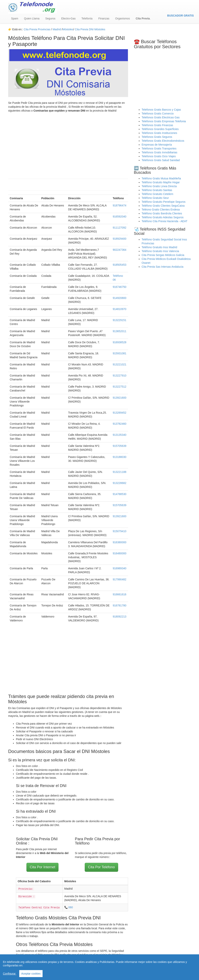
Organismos (123, 18)
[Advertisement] (68, 144)
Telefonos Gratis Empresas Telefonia (164, 121)
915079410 (120, 531)
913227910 (120, 376)
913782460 (120, 424)
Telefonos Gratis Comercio (158, 114)
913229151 (120, 320)
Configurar (10, 974)
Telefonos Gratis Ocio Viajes (159, 156)
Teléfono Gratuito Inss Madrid (159, 247)
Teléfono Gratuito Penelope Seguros (164, 202)
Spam (15, 18)
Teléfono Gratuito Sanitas (157, 190)
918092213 (120, 617)
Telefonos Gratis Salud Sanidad (161, 160)
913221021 (120, 364)
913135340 (120, 435)
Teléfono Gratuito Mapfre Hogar (161, 182)
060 (71, 907)
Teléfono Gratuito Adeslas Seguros (163, 217)
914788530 (120, 494)
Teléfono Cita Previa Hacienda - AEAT (165, 221)
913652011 (120, 331)
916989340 (120, 568)
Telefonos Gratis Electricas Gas (161, 117)
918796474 (120, 205)
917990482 (120, 579)
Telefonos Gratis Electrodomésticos (163, 141)
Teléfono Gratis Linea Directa (159, 186)
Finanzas (104, 18)
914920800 (120, 298)
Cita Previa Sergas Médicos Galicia (163, 255)
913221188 (120, 472)
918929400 (120, 239)
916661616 (120, 594)
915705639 (120, 446)
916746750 (120, 287)
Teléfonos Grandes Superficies (160, 129)
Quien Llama (32, 18)
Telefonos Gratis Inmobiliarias (160, 152)
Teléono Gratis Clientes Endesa (161, 210)
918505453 (120, 265)
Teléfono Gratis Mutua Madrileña (161, 178)
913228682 (120, 483)
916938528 (120, 342)
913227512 (120, 387)
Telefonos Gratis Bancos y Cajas (161, 110)
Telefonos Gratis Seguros (157, 137)
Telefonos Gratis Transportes (159, 148)
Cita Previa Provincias (37, 29)
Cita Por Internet (42, 867)
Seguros (50, 18)
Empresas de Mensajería (157, 145)
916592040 (120, 217)
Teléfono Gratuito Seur (155, 198)
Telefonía (87, 18)
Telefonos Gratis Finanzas (157, 125)
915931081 (120, 353)
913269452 (120, 413)
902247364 (120, 250)
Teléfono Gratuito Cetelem (158, 194)
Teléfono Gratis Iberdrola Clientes (162, 213)
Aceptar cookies (31, 974)
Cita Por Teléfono (101, 867)
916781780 (120, 605)
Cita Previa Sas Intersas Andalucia (163, 267)
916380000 (120, 542)
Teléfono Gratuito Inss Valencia (160, 251)
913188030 (120, 457)
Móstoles (68, 29)
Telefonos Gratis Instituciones (159, 133)
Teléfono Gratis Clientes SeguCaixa (163, 206)
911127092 (120, 228)
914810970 (120, 309)
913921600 (120, 398)
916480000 (120, 553)
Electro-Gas (68, 18)
